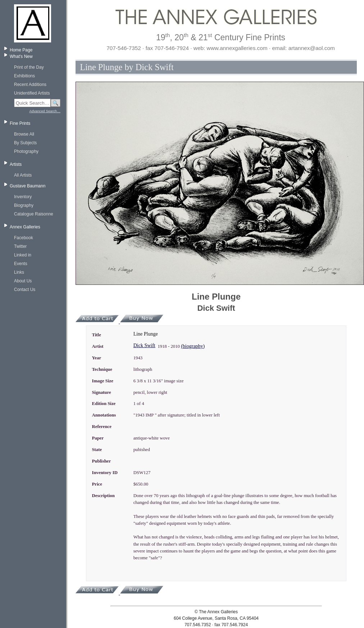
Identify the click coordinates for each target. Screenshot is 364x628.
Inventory (23, 197)
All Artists (23, 175)
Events (21, 264)
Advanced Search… (45, 111)
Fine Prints (20, 123)
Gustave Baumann (28, 186)
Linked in (23, 255)
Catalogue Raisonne (34, 214)
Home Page (21, 50)
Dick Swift (144, 345)
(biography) (193, 346)
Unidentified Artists (32, 93)
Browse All (24, 134)
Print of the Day (29, 67)
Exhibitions (24, 76)
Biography (24, 205)
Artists (16, 164)
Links (19, 272)
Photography (26, 151)
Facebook (24, 238)
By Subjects (25, 143)
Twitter (20, 246)
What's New (21, 56)
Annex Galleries (25, 227)
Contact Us (25, 290)
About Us (23, 281)
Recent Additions (30, 85)
